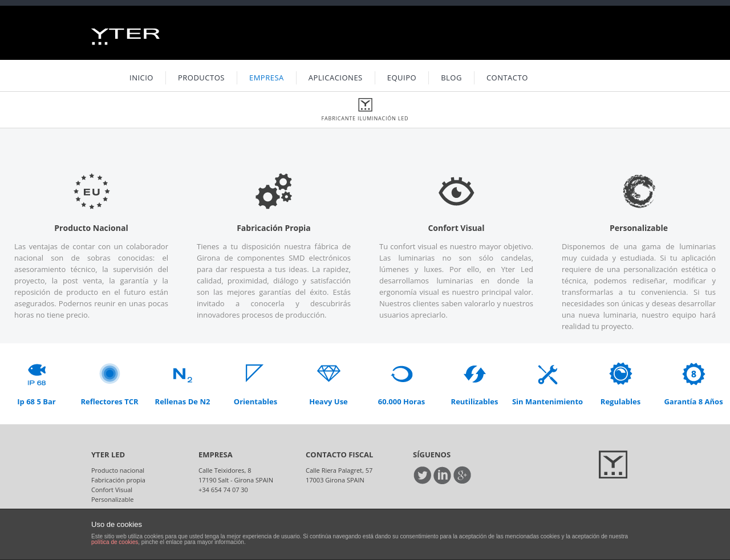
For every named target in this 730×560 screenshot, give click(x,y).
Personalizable (113, 499)
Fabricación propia (118, 480)
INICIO (141, 78)
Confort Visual (112, 490)
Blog (451, 78)
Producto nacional (118, 470)
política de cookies (115, 542)
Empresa (267, 78)
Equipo (402, 78)
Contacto (507, 78)
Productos (201, 78)
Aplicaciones (336, 78)
